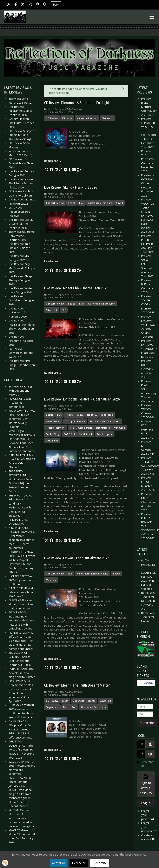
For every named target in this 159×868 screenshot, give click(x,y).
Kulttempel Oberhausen (102, 304)
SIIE (64, 310)
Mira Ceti (51, 580)
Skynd (120, 203)
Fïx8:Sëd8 (69, 434)
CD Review (52, 118)
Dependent (52, 707)
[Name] (145, 707)
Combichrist (85, 428)
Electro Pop (70, 707)
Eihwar (116, 574)
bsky (56, 5)
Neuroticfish (103, 428)
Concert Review (55, 203)
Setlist (71, 203)
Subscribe (147, 723)
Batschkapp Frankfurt (100, 203)
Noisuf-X (92, 415)
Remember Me (148, 764)
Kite (72, 428)
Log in (146, 803)
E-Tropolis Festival (75, 421)
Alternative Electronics (93, 707)
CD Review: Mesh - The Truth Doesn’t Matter (77, 685)
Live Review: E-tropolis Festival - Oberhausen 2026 (82, 399)
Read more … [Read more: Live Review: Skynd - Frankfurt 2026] (52, 261)
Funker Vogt (53, 434)
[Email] (145, 714)
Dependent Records (84, 701)
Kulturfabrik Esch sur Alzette (93, 574)
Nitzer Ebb (52, 310)
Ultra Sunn (52, 441)
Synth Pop (105, 701)
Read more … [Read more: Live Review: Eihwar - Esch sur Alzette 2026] (52, 659)
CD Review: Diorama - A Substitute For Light (77, 103)
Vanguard (120, 428)
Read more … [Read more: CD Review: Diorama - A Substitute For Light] (52, 161)
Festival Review (74, 415)
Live (81, 203)
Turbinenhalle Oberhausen (105, 421)
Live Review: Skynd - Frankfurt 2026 (71, 187)
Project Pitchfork (56, 428)
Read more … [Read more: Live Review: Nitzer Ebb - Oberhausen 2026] (52, 373)
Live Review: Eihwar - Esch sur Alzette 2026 (77, 558)
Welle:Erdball (53, 421)
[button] (47, 170)
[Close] (123, 88)
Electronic (108, 118)
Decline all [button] (79, 863)
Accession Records (87, 118)
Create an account (148, 837)
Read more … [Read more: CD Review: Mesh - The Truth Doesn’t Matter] (52, 750)
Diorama (67, 118)
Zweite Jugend (105, 434)
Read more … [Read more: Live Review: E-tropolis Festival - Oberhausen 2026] (52, 531)
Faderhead (107, 415)
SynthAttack (86, 434)
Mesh (65, 701)
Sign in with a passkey (146, 784)
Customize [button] (100, 863)
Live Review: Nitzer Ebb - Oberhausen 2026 (76, 288)
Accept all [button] (59, 863)
